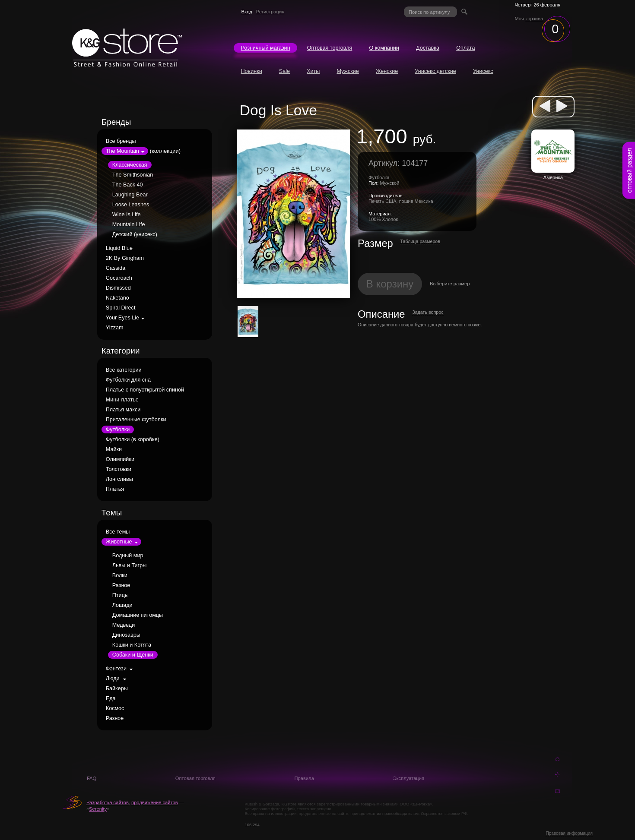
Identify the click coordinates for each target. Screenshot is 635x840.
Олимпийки (120, 459)
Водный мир (128, 556)
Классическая (130, 165)
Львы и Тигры (129, 565)
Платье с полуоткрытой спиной (145, 390)
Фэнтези (116, 669)
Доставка (428, 48)
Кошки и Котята (132, 645)
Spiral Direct (121, 308)
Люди (113, 679)
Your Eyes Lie (122, 318)
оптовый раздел (629, 171)
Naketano (117, 298)
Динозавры (126, 635)
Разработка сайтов (108, 802)
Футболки (118, 429)
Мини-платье (122, 400)
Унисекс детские (435, 71)
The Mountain (122, 151)
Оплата (465, 48)
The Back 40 (128, 185)
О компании (384, 48)
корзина (534, 19)
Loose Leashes (131, 205)
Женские (387, 71)
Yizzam (115, 328)
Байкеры (117, 688)
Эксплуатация (408, 778)
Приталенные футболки (136, 420)
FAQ (92, 778)
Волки (120, 575)
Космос (115, 708)
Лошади (122, 605)
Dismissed (118, 288)
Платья (115, 489)
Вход (246, 12)
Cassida (116, 268)
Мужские (348, 71)
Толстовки (119, 469)
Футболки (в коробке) (133, 439)
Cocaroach (119, 278)
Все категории (124, 370)
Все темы (118, 532)
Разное (121, 585)
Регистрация (270, 12)
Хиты (313, 71)
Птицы (121, 595)
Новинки (251, 71)
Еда (111, 698)
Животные (119, 542)
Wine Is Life (127, 215)
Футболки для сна (128, 380)
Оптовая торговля (330, 48)
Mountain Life (129, 224)
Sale (284, 71)
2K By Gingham (125, 258)
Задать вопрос (428, 312)
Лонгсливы (119, 479)
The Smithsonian (133, 175)
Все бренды (121, 141)
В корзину (390, 284)
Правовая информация (569, 833)
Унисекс (483, 71)
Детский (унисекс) (135, 234)
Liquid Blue (119, 248)
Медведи (124, 625)
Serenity (98, 809)
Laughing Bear (130, 195)
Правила (304, 778)
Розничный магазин (265, 48)
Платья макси (123, 410)
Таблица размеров (420, 241)
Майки (114, 449)
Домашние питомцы (138, 615)
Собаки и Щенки (133, 655)
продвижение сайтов (155, 802)
